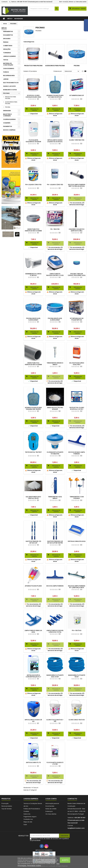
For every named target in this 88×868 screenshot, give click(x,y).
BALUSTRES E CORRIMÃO (7, 115)
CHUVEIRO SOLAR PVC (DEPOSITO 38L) (77, 230)
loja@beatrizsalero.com (76, 828)
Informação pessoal (52, 803)
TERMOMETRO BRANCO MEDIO (55, 364)
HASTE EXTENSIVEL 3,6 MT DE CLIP (33, 542)
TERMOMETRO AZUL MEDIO (55, 498)
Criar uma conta (81, 2)
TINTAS (6, 60)
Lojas (25, 824)
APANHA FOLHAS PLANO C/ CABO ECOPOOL (55, 96)
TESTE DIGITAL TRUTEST (33, 452)
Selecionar (72, 71)
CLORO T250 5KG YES (77, 140)
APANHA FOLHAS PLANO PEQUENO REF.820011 (33, 408)
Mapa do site (28, 822)
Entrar (71, 2)
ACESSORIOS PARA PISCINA (11, 103)
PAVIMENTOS (8, 126)
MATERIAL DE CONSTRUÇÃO (8, 64)
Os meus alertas (51, 814)
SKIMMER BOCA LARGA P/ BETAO (33, 275)
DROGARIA (7, 39)
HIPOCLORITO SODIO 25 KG (33, 721)
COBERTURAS (8, 46)
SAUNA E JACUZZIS (9, 86)
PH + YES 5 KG (77, 630)
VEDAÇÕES (7, 49)
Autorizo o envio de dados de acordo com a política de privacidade (49, 839)
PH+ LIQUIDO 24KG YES (33, 185)
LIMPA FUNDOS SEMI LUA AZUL (33, 631)
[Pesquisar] (44, 9)
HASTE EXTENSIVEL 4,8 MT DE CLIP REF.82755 (55, 542)
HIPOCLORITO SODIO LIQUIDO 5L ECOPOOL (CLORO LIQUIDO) (55, 142)
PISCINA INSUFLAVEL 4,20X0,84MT (33, 319)
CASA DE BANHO (9, 68)
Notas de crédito (51, 809)
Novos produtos (7, 806)
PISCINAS (6, 93)
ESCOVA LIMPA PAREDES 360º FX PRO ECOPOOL (77, 185)
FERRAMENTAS (8, 31)
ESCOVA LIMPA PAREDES (55, 586)
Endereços (49, 811)
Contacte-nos (28, 819)
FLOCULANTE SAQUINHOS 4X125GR (33, 141)
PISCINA (8, 107)
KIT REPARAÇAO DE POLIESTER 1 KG (77, 319)
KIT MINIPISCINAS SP (77, 95)
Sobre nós (27, 814)
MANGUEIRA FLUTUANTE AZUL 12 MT (55, 676)
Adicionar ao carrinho (32, 110)
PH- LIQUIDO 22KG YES (55, 185)
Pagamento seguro (30, 817)
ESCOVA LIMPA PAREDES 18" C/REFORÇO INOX (77, 587)
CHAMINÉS (7, 123)
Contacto (4, 2)
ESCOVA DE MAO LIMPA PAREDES (77, 453)
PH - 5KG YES (55, 229)
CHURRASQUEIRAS (9, 119)
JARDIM (6, 79)
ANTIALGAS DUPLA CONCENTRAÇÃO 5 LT (33, 676)
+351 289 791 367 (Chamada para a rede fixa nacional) (35, 2)
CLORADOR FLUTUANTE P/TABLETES (55, 453)
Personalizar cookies (34, 865)
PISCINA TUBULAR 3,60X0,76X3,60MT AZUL (77, 275)
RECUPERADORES (9, 76)
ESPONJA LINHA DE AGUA (77, 541)
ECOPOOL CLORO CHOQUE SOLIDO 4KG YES (33, 97)
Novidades (19, 19)
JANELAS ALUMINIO (9, 56)
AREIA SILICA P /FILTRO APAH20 (55, 408)
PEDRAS (6, 42)
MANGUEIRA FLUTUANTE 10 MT (77, 676)
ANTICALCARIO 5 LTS (33, 762)
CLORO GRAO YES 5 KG (77, 720)
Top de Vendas (7, 809)
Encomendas (50, 806)
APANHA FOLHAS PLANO (33, 586)
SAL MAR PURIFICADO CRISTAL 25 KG (33, 498)
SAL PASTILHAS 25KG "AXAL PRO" (77, 364)
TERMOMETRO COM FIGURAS (77, 498)
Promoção (5, 803)
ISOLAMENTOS (8, 35)
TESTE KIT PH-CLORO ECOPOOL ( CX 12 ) (77, 408)
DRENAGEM (7, 111)
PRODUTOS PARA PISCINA (11, 98)
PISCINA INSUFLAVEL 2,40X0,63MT (55, 319)
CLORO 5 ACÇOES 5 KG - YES (55, 721)
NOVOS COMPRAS (9, 130)
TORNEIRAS (7, 53)
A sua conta (51, 799)
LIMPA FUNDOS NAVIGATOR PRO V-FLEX (55, 275)
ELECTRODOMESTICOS (11, 83)
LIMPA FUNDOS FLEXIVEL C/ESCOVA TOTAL (55, 631)
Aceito (65, 860)
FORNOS (6, 72)
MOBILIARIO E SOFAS (10, 90)
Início (10, 19)
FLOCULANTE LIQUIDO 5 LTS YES (55, 763)
